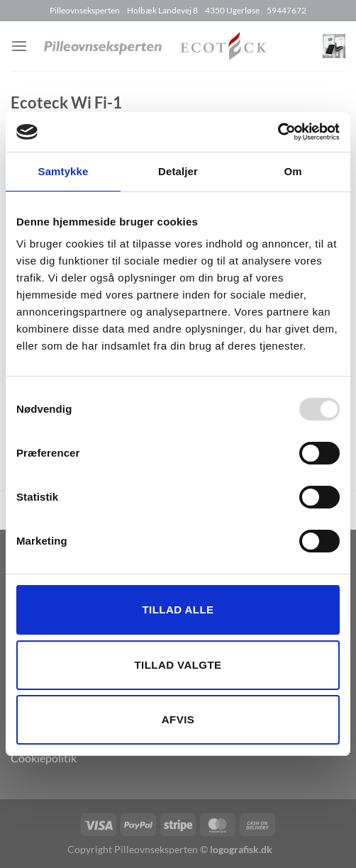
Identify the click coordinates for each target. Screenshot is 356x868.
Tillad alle (178, 610)
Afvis (178, 719)
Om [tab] (293, 171)
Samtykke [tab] (63, 171)
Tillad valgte (178, 665)
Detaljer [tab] (178, 171)
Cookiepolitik (44, 758)
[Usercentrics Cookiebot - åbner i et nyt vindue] (278, 132)
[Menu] (19, 46)
